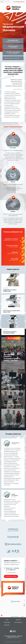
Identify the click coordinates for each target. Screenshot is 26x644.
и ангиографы (13, 53)
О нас (7, 620)
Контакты (7, 625)
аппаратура (13, 47)
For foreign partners (19, 2)
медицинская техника (13, 41)
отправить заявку (11, 576)
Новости (18, 620)
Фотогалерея (18, 622)
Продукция (7, 622)
